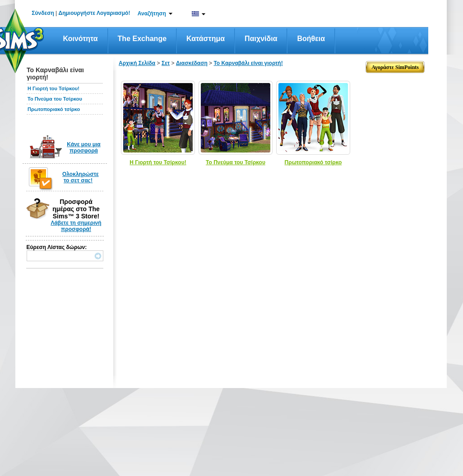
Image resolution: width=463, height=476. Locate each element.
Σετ (166, 63)
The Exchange (142, 39)
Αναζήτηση (152, 14)
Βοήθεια (311, 39)
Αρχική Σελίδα (137, 63)
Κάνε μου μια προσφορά (84, 148)
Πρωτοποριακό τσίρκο (54, 109)
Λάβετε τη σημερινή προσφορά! (76, 226)
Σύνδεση (43, 13)
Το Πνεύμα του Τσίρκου (55, 99)
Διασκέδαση (192, 63)
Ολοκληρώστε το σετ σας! (81, 177)
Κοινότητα (81, 39)
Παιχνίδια (261, 39)
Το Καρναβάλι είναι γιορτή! (248, 63)
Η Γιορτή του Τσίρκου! (53, 88)
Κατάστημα (206, 39)
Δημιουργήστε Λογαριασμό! (95, 13)
